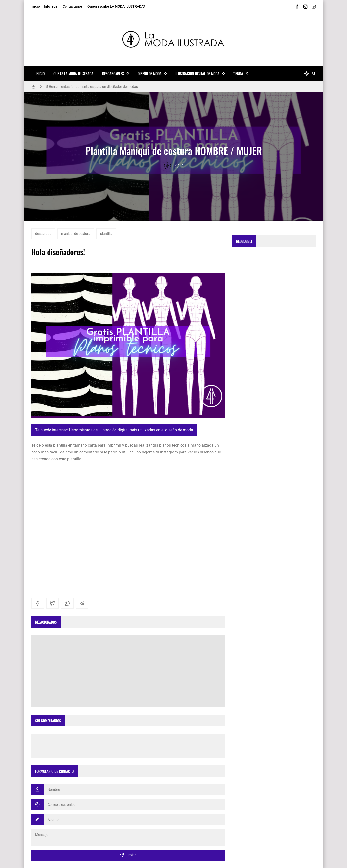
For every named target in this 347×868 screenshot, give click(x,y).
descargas (43, 234)
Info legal (51, 6)
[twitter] (52, 603)
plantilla (106, 234)
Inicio (36, 6)
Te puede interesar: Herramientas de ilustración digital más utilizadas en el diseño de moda (114, 430)
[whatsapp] (67, 603)
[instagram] (305, 7)
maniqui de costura (76, 234)
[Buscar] (314, 74)
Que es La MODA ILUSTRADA (73, 73)
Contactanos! (73, 6)
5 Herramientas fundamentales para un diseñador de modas (92, 87)
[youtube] (314, 7)
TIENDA (238, 73)
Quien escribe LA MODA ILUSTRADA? (116, 6)
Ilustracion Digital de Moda (197, 73)
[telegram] (82, 603)
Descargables (113, 73)
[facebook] (297, 7)
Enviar (128, 855)
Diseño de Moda (150, 73)
